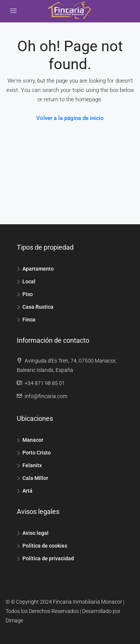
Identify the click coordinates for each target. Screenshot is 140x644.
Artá (27, 491)
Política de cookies (45, 546)
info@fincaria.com (46, 396)
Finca (29, 320)
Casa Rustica (38, 307)
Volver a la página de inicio (70, 118)
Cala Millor (35, 478)
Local (29, 281)
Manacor (33, 440)
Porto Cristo (37, 453)
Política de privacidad (48, 558)
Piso (28, 294)
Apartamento (38, 269)
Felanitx (32, 465)
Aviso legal (35, 533)
